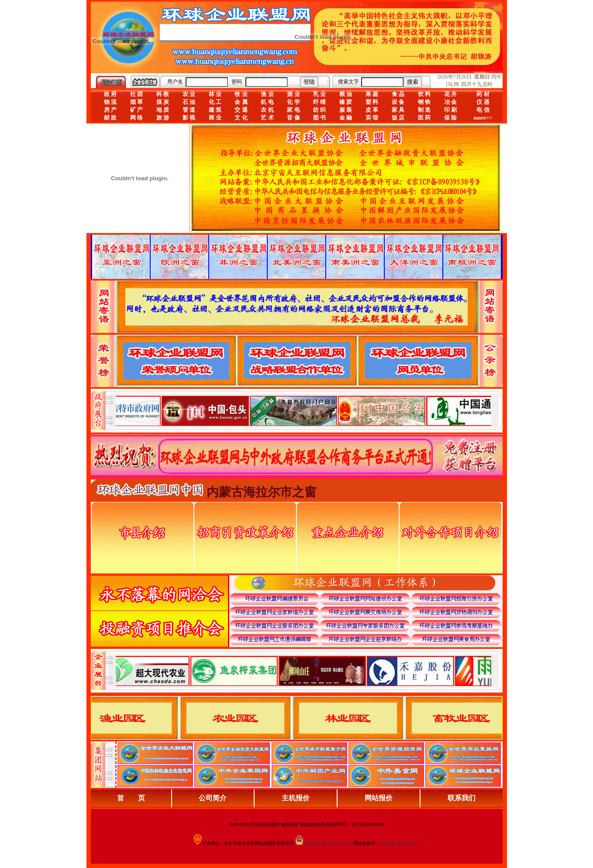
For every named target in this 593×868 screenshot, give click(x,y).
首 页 (131, 798)
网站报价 (379, 798)
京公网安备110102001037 (328, 843)
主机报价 (296, 798)
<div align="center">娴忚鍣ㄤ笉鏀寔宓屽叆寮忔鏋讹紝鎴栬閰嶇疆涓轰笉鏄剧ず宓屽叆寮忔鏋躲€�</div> (303, 411)
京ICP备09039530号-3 (400, 843)
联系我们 (462, 798)
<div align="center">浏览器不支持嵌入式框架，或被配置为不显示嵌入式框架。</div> (303, 671)
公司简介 (213, 798)
